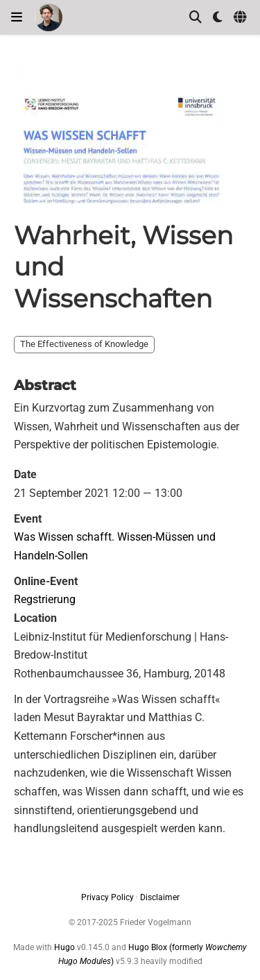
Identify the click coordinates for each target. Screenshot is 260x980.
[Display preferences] (218, 18)
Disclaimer (160, 897)
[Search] (196, 18)
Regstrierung (45, 599)
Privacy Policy (107, 897)
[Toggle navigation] (17, 17)
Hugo (64, 947)
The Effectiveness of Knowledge (84, 344)
